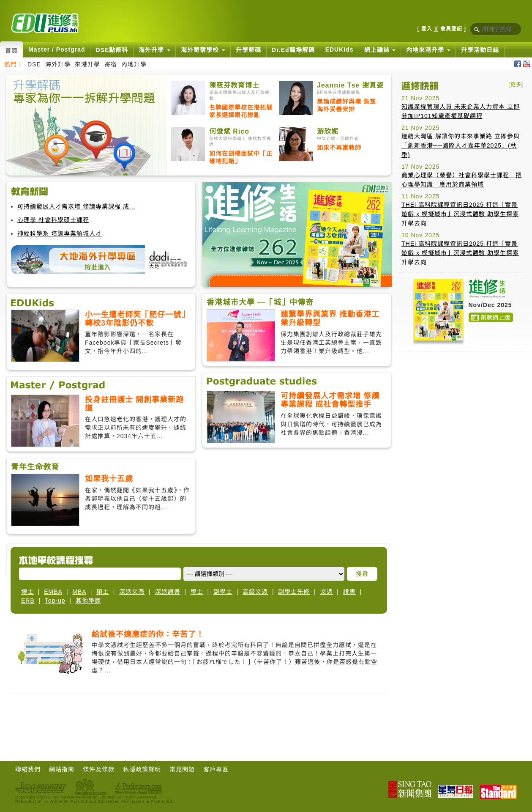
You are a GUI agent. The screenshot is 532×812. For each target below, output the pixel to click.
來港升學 (87, 64)
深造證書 (168, 592)
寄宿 (111, 64)
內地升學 (134, 64)
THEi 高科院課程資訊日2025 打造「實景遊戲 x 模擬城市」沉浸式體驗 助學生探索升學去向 (460, 214)
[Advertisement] (462, 411)
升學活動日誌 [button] (480, 50)
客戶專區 (216, 769)
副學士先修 (294, 592)
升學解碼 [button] (248, 50)
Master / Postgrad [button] (57, 49)
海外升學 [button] (154, 50)
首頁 (11, 51)
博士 (27, 592)
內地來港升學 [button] (428, 50)
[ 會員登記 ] (451, 29)
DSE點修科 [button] (112, 50)
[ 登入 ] (427, 29)
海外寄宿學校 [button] (203, 50)
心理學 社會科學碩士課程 (53, 220)
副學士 (223, 592)
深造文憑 (132, 592)
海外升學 (58, 64)
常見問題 (182, 769)
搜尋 (362, 574)
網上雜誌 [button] (380, 50)
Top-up (55, 601)
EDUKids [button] (340, 49)
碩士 (103, 592)
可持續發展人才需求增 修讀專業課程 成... (76, 206)
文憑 (327, 592)
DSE (34, 64)
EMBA (53, 592)
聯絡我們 (28, 769)
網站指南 (62, 769)
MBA (79, 592)
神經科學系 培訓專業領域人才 (60, 233)
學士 (197, 592)
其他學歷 (88, 601)
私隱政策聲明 (142, 769)
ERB (28, 601)
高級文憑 (255, 592)
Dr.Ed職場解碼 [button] (293, 50)
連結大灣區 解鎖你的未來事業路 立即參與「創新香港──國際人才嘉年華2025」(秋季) (461, 145)
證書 (349, 592)
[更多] (516, 85)
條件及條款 (99, 769)
